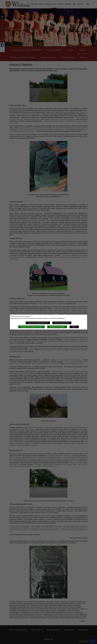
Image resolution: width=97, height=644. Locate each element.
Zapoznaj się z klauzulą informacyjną (38, 323)
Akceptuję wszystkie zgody (57, 327)
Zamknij (74, 327)
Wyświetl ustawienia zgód (62, 323)
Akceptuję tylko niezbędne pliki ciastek (31, 327)
